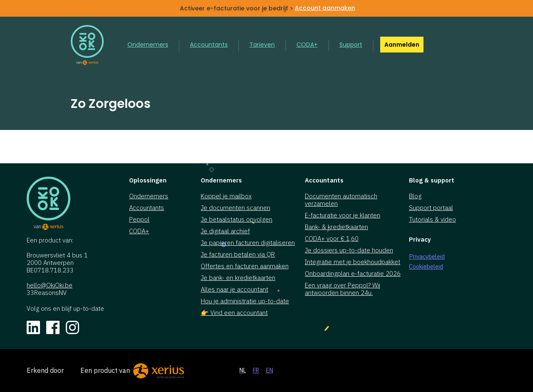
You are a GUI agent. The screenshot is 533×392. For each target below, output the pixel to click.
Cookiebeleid (426, 266)
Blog (415, 196)
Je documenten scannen (235, 208)
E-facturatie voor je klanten (342, 215)
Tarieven (262, 45)
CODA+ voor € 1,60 (332, 239)
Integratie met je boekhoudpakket (352, 262)
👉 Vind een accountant (234, 313)
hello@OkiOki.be (50, 285)
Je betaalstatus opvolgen (237, 220)
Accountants (209, 45)
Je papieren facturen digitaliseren (248, 243)
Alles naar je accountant (234, 290)
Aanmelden (402, 45)
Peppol (139, 220)
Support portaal (431, 208)
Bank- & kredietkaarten (336, 227)
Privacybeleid (427, 256)
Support (351, 45)
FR (256, 370)
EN (270, 370)
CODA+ (307, 45)
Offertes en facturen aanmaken (245, 266)
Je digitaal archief (225, 231)
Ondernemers (148, 45)
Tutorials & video (432, 220)
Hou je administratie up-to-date (245, 301)
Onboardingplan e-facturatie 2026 (353, 274)
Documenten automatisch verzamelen (341, 200)
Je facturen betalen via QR (238, 255)
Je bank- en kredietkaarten (238, 278)
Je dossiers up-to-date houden (349, 250)
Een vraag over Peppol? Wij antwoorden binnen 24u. (342, 289)
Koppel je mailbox (226, 196)
